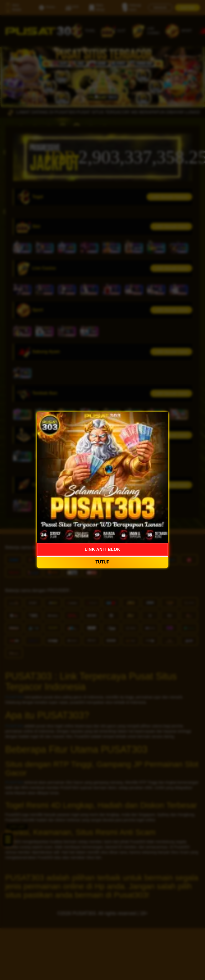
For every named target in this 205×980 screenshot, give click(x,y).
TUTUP (102, 562)
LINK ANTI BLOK (102, 549)
